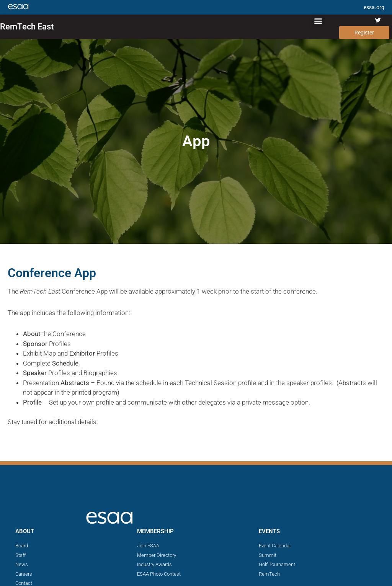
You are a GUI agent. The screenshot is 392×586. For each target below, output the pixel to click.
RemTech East (27, 27)
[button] (318, 21)
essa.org (374, 7)
